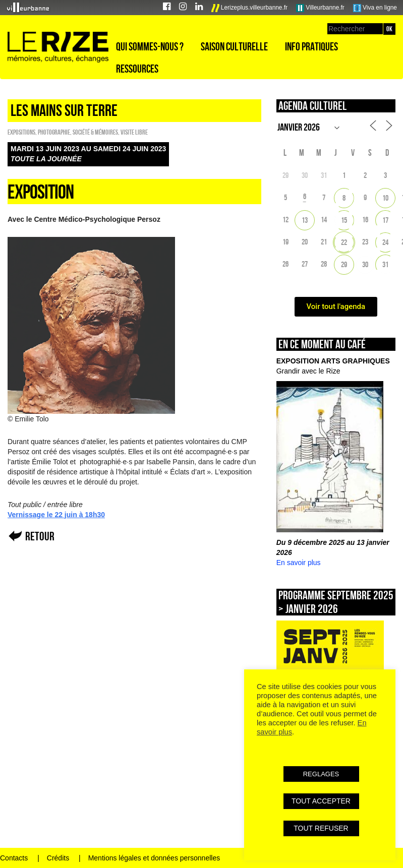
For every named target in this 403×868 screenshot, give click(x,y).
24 (385, 242)
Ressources (137, 69)
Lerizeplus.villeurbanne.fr (250, 8)
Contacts (14, 858)
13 (305, 220)
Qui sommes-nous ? (150, 46)
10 (385, 198)
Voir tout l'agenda (336, 306)
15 (344, 220)
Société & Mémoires (95, 132)
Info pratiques (311, 46)
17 (385, 220)
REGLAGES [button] (321, 774)
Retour (40, 536)
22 (344, 242)
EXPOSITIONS (21, 132)
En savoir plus (299, 563)
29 (344, 264)
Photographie (54, 132)
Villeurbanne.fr (320, 8)
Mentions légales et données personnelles (154, 858)
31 (385, 264)
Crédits (58, 858)
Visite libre (134, 132)
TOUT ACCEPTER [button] (321, 801)
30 (365, 264)
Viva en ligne (375, 8)
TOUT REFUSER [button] (321, 828)
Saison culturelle (234, 46)
